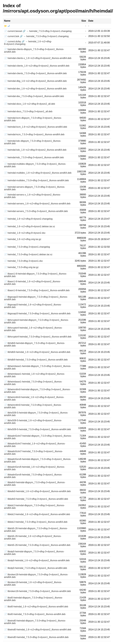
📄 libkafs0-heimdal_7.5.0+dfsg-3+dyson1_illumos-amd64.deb (36, 499)
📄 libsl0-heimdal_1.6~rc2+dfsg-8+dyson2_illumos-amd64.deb (36, 607)
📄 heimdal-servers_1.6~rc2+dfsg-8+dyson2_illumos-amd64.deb (37, 204)
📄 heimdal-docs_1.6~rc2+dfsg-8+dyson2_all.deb (30, 104)
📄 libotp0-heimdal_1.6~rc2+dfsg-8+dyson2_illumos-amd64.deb (37, 560)
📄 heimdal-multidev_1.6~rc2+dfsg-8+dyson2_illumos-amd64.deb (38, 173)
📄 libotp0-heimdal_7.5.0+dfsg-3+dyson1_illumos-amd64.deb (35, 568)
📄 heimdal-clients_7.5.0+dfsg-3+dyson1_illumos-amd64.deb (35, 73)
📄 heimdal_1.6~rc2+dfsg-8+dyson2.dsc (25, 233)
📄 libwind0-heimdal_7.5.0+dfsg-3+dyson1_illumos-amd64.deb (36, 637)
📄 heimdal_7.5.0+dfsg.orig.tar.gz (21, 267)
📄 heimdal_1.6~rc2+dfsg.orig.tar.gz (23, 239)
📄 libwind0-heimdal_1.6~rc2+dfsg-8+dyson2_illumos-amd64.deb (38, 630)
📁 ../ (7, 26)
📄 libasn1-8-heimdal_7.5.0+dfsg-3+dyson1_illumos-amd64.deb (37, 290)
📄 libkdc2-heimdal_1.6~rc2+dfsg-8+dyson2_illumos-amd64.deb (37, 514)
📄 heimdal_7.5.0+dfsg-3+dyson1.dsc (23, 261)
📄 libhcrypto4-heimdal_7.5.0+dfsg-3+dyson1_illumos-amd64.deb (38, 337)
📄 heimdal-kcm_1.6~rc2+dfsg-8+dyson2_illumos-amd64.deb (36, 127)
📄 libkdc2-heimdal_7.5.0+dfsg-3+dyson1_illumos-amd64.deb (36, 522)
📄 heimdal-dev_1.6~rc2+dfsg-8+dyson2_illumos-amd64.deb (35, 89)
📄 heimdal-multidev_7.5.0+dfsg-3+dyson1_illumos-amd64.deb (36, 180)
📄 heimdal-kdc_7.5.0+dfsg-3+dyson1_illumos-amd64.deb (34, 157)
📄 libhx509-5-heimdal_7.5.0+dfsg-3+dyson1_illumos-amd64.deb (37, 429)
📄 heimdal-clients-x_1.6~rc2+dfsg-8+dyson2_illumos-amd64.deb (38, 58)
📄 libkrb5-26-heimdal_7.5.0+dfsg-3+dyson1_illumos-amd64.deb (37, 545)
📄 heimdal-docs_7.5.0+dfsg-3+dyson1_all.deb (28, 111)
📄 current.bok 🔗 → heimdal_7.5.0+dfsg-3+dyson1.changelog (36, 36)
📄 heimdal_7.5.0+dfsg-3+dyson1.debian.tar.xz (28, 254)
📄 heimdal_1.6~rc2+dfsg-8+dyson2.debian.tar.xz (30, 226)
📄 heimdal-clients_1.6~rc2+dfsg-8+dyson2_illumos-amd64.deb (37, 66)
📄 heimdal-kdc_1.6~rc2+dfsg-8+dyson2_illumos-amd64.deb (35, 150)
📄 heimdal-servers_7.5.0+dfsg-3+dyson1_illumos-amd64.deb (36, 211)
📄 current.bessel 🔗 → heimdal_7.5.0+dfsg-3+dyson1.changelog (38, 31)
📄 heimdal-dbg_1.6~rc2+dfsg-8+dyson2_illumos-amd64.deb (35, 81)
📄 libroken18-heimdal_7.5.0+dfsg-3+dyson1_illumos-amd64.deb (37, 591)
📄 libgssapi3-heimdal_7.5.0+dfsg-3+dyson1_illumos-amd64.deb (37, 314)
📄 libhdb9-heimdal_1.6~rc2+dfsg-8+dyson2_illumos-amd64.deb (37, 352)
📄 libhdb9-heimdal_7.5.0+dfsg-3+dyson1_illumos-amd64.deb (36, 360)
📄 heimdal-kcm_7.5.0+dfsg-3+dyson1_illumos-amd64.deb (34, 134)
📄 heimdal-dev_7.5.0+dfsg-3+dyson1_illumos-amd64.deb (34, 96)
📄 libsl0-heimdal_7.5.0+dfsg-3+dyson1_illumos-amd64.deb (35, 614)
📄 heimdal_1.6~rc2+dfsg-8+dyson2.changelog (28, 219)
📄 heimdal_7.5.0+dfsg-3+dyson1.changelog (27, 247)
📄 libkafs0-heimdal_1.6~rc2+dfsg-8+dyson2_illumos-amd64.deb (37, 491)
